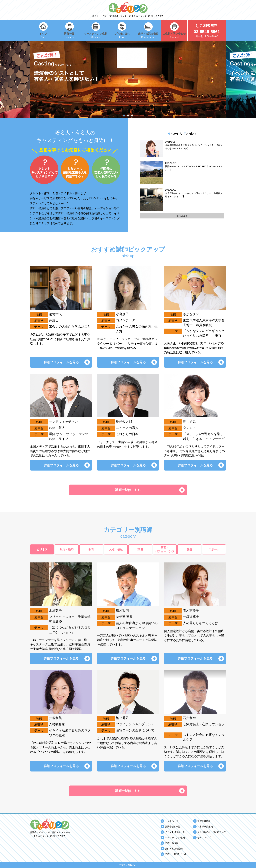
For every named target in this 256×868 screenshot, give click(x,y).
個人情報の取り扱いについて (212, 832)
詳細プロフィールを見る (61, 362)
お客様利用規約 (205, 827)
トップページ (172, 821)
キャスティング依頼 (175, 838)
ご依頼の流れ (172, 843)
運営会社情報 (204, 821)
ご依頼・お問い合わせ (176, 854)
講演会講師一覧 (173, 827)
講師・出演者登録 (174, 849)
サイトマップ (204, 838)
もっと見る (182, 216)
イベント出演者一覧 (175, 832)
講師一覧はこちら (128, 490)
